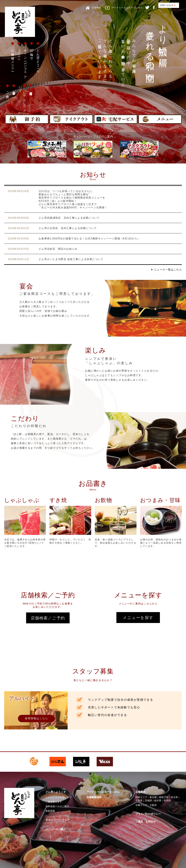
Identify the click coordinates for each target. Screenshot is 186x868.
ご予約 (8, 91)
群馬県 (167, 801)
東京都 (153, 797)
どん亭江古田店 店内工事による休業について (68, 228)
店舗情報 (31, 90)
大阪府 (153, 805)
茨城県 (148, 801)
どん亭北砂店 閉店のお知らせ (58, 249)
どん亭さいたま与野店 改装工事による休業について (71, 259)
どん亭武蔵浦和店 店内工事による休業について (69, 218)
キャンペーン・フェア (25, 62)
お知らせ (32, 53)
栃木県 (158, 801)
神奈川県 (164, 797)
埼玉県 (174, 797)
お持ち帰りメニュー (13, 59)
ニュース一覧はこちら (168, 270)
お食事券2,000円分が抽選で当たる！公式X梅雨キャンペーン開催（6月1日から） (89, 238)
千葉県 (139, 801)
